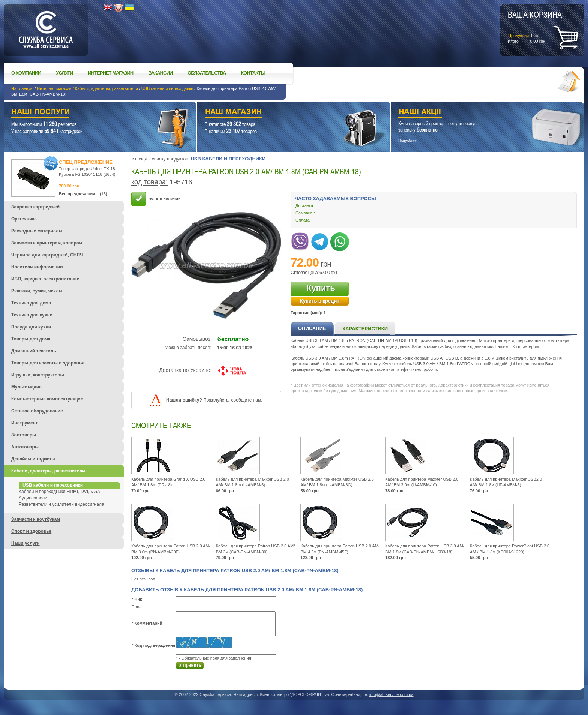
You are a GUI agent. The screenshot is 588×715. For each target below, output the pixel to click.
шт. (535, 27)
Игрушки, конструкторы (38, 375)
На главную (22, 88)
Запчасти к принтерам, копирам (47, 243)
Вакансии (160, 73)
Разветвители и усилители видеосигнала (61, 504)
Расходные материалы (37, 231)
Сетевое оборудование (37, 411)
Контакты (253, 73)
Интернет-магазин (54, 88)
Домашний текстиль (34, 351)
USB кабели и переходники (167, 88)
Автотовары (25, 447)
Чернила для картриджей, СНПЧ (47, 255)
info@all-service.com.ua (391, 694)
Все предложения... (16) (83, 194)
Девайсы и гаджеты (33, 459)
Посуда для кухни (31, 327)
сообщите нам (246, 400)
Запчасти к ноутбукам (36, 519)
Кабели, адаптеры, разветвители (106, 88)
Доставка (304, 205)
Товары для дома (31, 339)
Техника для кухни (32, 315)
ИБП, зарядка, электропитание (45, 279)
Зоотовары (24, 435)
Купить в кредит (320, 301)
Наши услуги (91, 113)
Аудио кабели (33, 498)
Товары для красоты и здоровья (48, 363)
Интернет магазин (111, 73)
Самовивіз (305, 213)
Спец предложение (86, 162)
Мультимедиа (26, 387)
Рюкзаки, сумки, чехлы (37, 291)
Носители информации (37, 267)
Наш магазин (280, 113)
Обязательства (207, 73)
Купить (321, 288)
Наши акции (477, 113)
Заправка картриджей (35, 207)
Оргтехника (24, 219)
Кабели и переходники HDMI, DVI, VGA (59, 492)
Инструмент (25, 423)
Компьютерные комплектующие (47, 399)
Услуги (64, 73)
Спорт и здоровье (31, 531)
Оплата (303, 220)
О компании (26, 73)
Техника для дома (31, 303)
